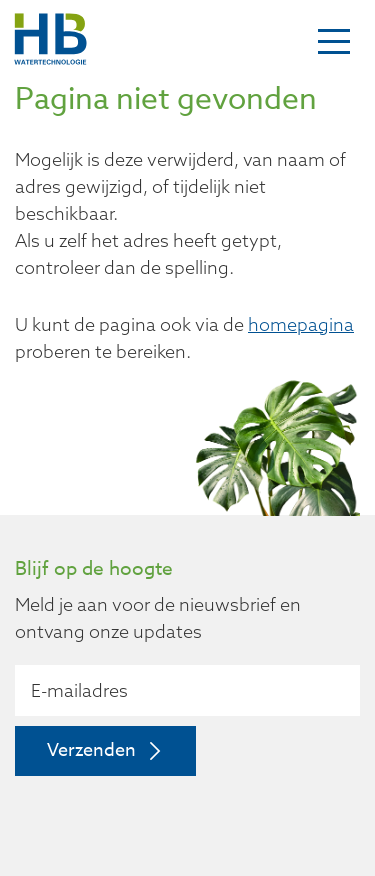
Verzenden (91, 750)
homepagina (301, 324)
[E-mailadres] (187, 690)
